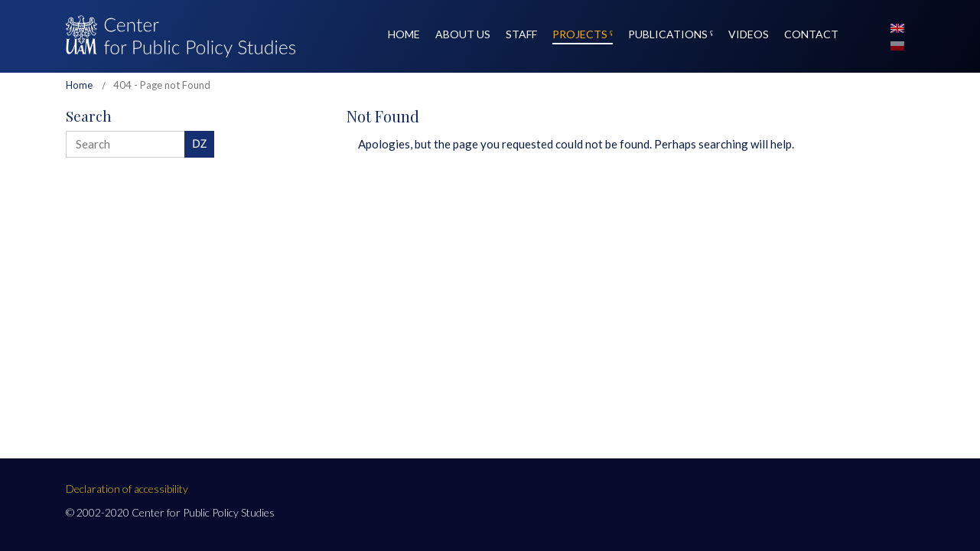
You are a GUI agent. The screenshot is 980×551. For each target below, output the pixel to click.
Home (79, 85)
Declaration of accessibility (127, 489)
